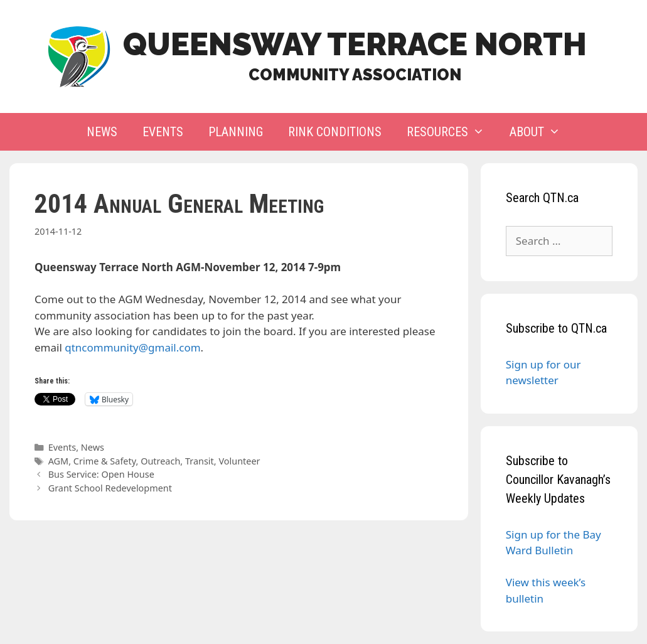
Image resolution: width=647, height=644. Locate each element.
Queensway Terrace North (355, 44)
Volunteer (239, 461)
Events (163, 132)
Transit (200, 461)
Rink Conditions (335, 132)
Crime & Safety (105, 461)
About (541, 132)
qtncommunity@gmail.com (132, 347)
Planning (236, 132)
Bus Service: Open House (101, 474)
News (102, 132)
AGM (59, 461)
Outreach (160, 461)
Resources (452, 132)
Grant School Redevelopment (110, 488)
